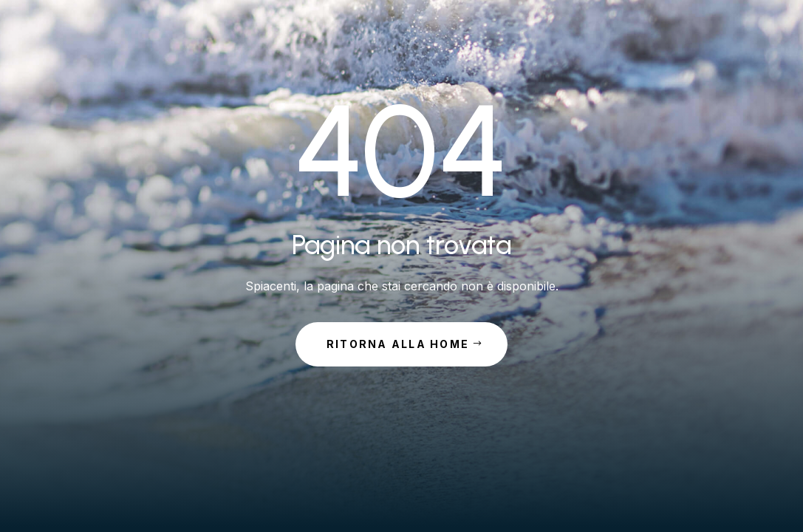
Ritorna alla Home (398, 344)
